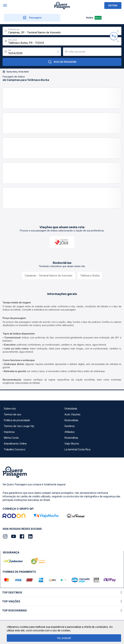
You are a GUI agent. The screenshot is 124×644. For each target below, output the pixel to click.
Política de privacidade (17, 420)
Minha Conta (11, 438)
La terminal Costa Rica (77, 449)
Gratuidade (71, 409)
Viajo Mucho (72, 444)
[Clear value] (58, 52)
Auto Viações (72, 414)
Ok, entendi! (64, 638)
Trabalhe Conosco (15, 449)
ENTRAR (113, 5)
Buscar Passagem (62, 62)
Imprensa (9, 432)
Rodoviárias (71, 420)
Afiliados (70, 432)
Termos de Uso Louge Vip (19, 426)
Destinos (70, 426)
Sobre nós (10, 409)
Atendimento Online (15, 444)
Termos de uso (12, 414)
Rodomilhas (71, 438)
